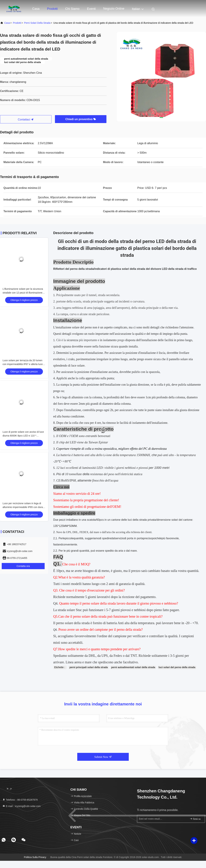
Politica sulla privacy (35, 857)
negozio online (114, 9)
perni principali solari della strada (88, 667)
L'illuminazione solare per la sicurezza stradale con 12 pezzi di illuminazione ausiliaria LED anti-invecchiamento (23, 293)
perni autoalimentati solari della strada (133, 667)
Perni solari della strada (37, 23)
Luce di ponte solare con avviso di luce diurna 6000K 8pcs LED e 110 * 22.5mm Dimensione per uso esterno (23, 436)
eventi (91, 9)
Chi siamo (72, 9)
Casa (36, 9)
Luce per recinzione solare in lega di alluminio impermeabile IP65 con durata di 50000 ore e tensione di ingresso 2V (24, 507)
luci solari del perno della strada (177, 667)
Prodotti (52, 9)
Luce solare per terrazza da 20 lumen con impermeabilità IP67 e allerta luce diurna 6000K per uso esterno (23, 364)
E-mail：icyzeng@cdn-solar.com (21, 806)
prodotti (17, 23)
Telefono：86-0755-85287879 (20, 800)
